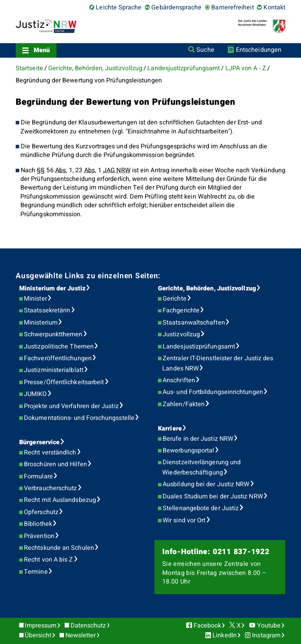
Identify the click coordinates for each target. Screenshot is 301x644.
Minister (35, 299)
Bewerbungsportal (188, 451)
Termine (36, 572)
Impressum (41, 626)
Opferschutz (41, 512)
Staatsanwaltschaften (194, 323)
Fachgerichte (181, 310)
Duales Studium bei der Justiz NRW (213, 496)
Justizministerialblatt (54, 370)
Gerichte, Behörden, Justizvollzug (95, 68)
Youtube (269, 626)
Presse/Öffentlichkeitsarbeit (64, 382)
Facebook (208, 626)
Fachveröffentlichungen (58, 358)
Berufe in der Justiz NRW (198, 439)
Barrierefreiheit (232, 7)
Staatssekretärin (47, 310)
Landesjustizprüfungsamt (184, 68)
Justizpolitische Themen (59, 347)
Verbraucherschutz (50, 488)
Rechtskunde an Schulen (59, 548)
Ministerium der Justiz (52, 288)
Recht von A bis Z (48, 560)
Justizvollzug (181, 334)
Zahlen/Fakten (184, 404)
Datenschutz (88, 626)
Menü (42, 50)
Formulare (38, 476)
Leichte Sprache (119, 7)
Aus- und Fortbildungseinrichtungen (213, 392)
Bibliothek (38, 524)
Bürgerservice (39, 442)
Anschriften (179, 380)
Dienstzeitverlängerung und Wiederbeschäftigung (201, 467)
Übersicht (38, 635)
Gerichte (175, 299)
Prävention (39, 536)
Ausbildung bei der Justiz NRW (206, 484)
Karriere (170, 429)
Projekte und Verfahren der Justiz (71, 406)
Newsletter (81, 635)
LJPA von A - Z (246, 68)
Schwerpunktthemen (53, 334)
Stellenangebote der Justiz (201, 508)
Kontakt (274, 7)
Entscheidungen (259, 50)
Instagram (266, 635)
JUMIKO (35, 394)
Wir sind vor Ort (184, 520)
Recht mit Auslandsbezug (60, 500)
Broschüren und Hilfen (55, 464)
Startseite (29, 68)
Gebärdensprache (176, 7)
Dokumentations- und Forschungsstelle (79, 418)
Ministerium (41, 323)
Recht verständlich (50, 452)
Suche (205, 50)
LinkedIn (225, 635)
